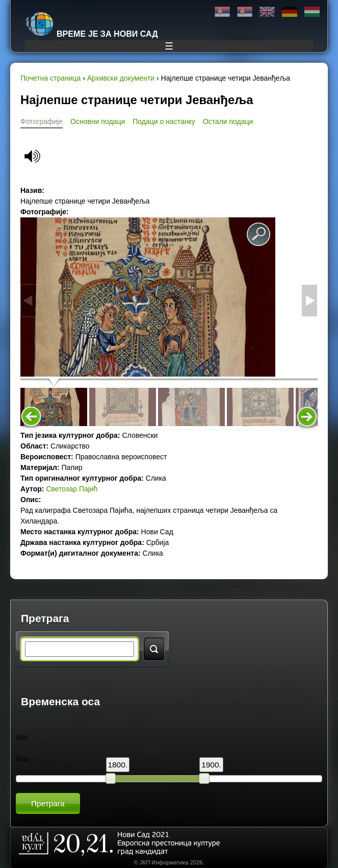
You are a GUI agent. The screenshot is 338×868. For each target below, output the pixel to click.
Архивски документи (121, 78)
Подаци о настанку (164, 121)
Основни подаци (98, 121)
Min (22, 737)
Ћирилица (222, 12)
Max (22, 759)
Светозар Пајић (72, 489)
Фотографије (42, 121)
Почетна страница (50, 78)
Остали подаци (228, 121)
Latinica (245, 12)
